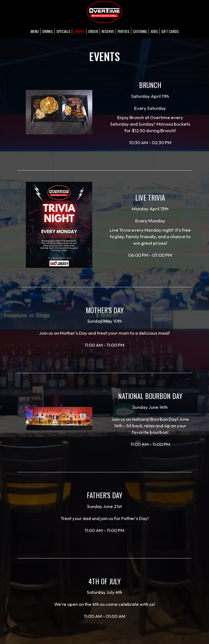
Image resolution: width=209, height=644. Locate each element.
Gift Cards (170, 31)
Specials (63, 31)
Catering (140, 31)
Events (79, 31)
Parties (123, 31)
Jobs (154, 31)
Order (93, 31)
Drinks (47, 31)
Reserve (108, 31)
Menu (35, 31)
